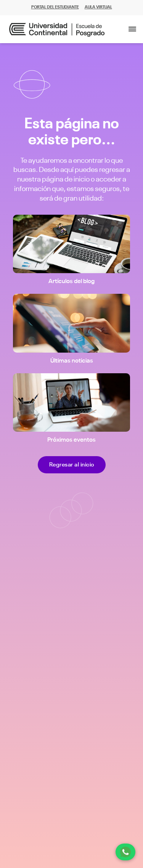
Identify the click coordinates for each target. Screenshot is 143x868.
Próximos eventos (71, 440)
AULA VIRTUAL (98, 7)
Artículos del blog (71, 282)
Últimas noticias (72, 361)
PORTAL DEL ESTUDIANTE (55, 7)
